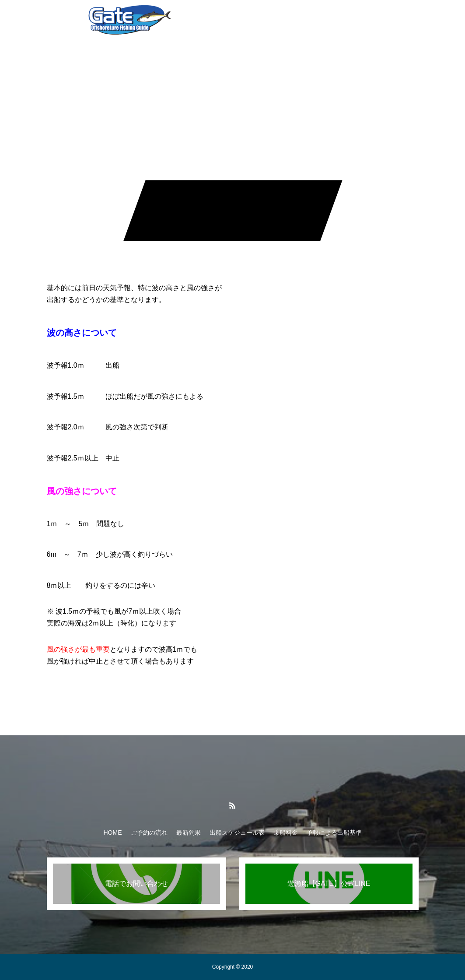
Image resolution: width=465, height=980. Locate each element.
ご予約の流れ (149, 832)
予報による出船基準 (356, 18)
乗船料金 (299, 18)
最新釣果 (189, 832)
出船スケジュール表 (241, 18)
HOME (113, 832)
